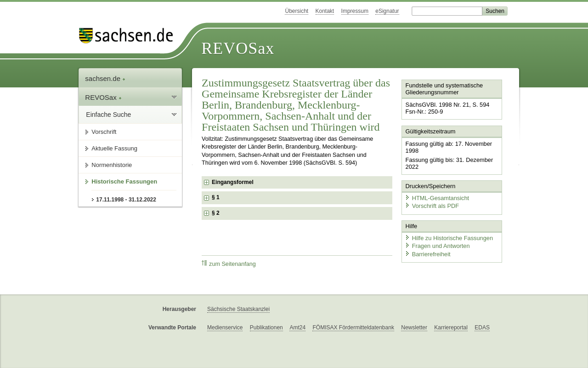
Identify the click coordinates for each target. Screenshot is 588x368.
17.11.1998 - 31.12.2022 (126, 200)
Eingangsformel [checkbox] (233, 182)
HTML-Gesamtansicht (437, 198)
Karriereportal (451, 328)
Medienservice (225, 328)
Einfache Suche (108, 115)
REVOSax (238, 48)
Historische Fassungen (124, 181)
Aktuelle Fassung (114, 148)
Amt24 (297, 328)
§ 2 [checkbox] (216, 213)
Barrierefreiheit (428, 254)
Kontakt (325, 11)
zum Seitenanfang (229, 264)
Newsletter (414, 328)
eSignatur (387, 11)
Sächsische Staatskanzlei (238, 309)
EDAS (482, 328)
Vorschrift (104, 132)
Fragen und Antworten (437, 246)
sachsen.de (105, 78)
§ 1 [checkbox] (216, 197)
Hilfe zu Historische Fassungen (449, 238)
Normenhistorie (112, 165)
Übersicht (297, 11)
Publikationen (266, 328)
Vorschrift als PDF (432, 206)
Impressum (355, 11)
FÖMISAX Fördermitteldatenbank (353, 328)
